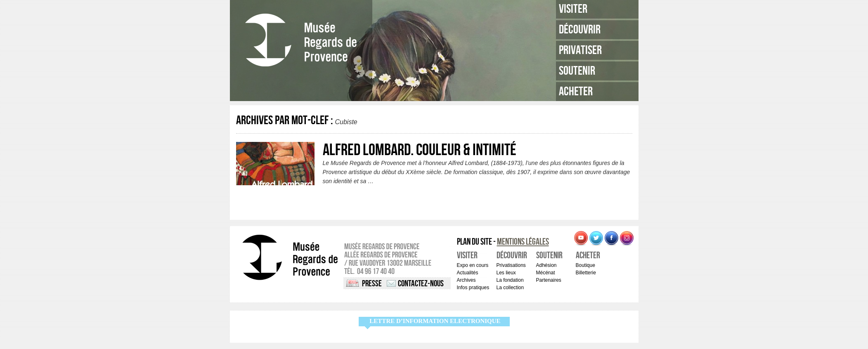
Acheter (576, 92)
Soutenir (577, 71)
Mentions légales (523, 242)
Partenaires (549, 280)
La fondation (510, 280)
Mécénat (546, 273)
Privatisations (511, 265)
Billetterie (586, 273)
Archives (466, 280)
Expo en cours (473, 265)
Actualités (468, 273)
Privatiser (580, 50)
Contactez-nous (421, 284)
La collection (510, 288)
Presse (372, 284)
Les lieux (506, 273)
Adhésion (546, 265)
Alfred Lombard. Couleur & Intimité (420, 150)
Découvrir (580, 30)
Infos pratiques (473, 288)
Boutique (585, 265)
